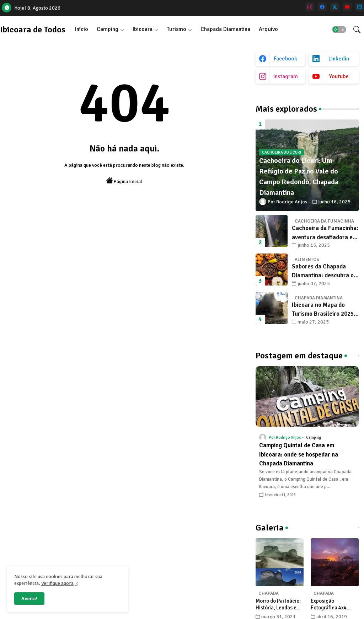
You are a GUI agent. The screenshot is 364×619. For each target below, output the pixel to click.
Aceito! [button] (29, 599)
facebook (285, 59)
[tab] (82, 29)
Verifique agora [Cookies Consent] (57, 583)
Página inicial (124, 181)
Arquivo (268, 29)
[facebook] (322, 7)
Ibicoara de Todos (33, 30)
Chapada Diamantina (225, 29)
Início (82, 29)
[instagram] (310, 7)
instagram (286, 76)
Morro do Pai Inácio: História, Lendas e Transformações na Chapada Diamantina (279, 605)
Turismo (176, 29)
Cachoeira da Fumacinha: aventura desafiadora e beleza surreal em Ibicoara (325, 233)
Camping (108, 29)
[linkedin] (360, 7)
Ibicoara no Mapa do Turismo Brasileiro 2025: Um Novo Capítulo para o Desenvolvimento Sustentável (324, 310)
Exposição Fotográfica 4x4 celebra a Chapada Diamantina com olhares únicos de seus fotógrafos (332, 605)
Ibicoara (143, 29)
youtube (339, 76)
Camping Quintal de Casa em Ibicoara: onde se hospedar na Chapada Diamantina (299, 454)
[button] (339, 30)
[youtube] (347, 7)
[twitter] (335, 7)
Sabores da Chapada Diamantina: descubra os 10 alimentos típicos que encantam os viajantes (324, 271)
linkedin (339, 59)
